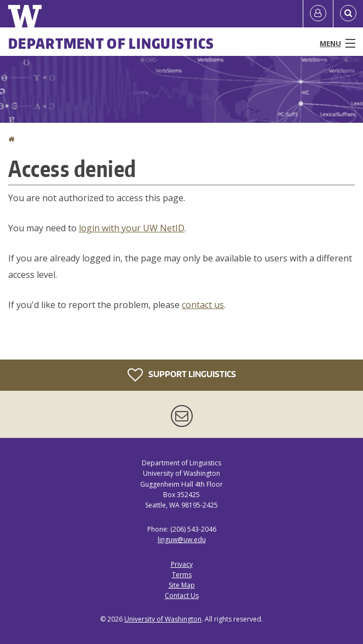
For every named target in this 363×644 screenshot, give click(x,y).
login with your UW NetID (132, 228)
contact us (203, 305)
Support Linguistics (182, 375)
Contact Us (182, 595)
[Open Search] (348, 14)
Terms (182, 575)
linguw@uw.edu (182, 540)
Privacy (182, 564)
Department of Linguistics (111, 43)
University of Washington (163, 619)
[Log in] (318, 14)
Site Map (182, 585)
